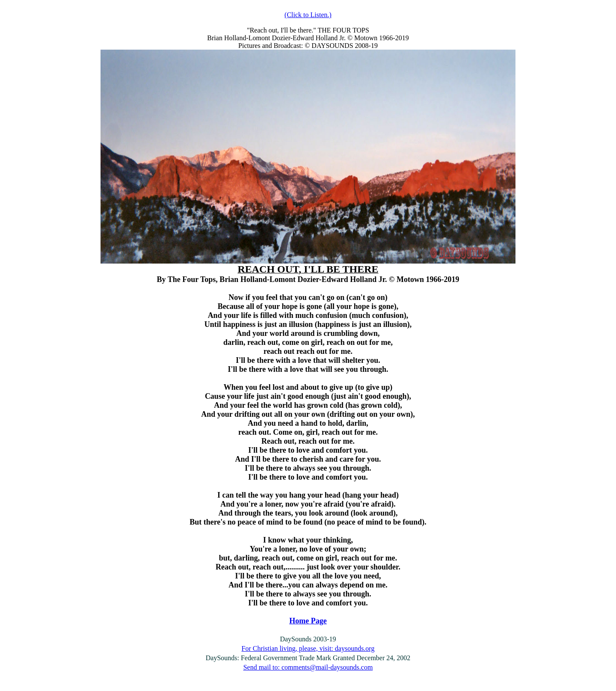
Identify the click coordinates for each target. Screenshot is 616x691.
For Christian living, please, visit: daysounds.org (308, 648)
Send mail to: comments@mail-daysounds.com (308, 667)
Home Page (308, 621)
